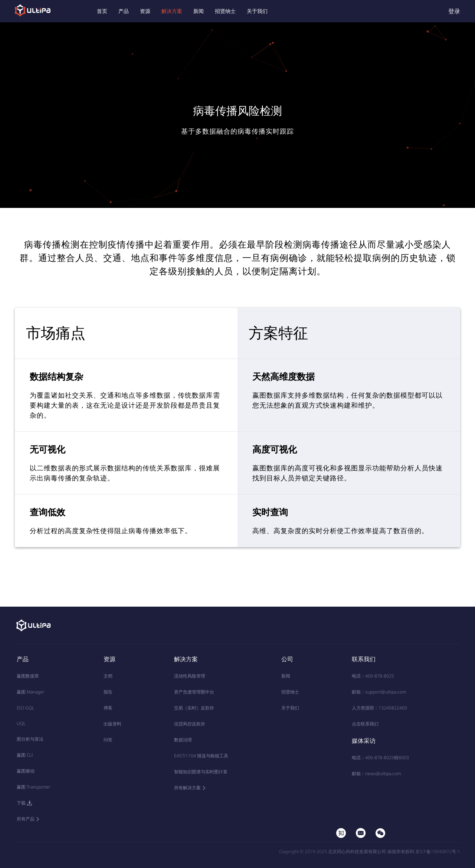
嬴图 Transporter (34, 787)
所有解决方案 (187, 788)
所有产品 (26, 819)
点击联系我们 (365, 724)
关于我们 (257, 11)
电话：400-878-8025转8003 (380, 758)
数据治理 (183, 740)
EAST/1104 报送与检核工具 (201, 756)
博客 (108, 708)
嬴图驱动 (26, 771)
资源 (145, 11)
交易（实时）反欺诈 (194, 708)
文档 (108, 676)
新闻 (199, 11)
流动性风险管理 (190, 676)
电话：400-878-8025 (373, 676)
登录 (454, 11)
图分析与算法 (30, 739)
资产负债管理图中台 (194, 692)
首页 (102, 11)
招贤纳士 (225, 11)
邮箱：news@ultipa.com (376, 774)
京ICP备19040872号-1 (438, 851)
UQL (21, 723)
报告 (108, 692)
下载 (21, 803)
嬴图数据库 (28, 676)
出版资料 (112, 724)
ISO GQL (25, 708)
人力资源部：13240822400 (379, 708)
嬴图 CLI (25, 755)
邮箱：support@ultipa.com (379, 692)
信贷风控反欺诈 (190, 724)
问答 (108, 740)
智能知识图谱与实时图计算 (201, 772)
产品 (124, 11)
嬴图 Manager (31, 692)
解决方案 (172, 11)
